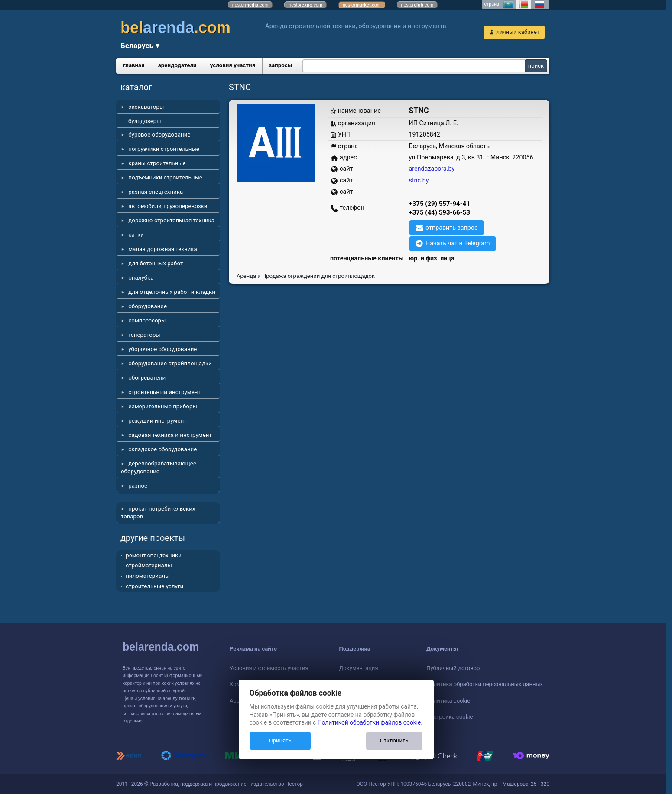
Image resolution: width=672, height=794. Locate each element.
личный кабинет (518, 32)
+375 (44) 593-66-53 (440, 212)
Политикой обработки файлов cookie (369, 722)
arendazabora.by (432, 169)
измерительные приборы (163, 406)
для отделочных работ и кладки (172, 292)
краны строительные (157, 163)
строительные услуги (154, 586)
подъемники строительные (165, 177)
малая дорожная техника (162, 249)
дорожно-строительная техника (171, 220)
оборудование (148, 306)
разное (138, 486)
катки (136, 235)
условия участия (233, 65)
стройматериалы (149, 565)
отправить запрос (452, 228)
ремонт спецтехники (154, 555)
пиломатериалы (148, 576)
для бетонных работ (156, 263)
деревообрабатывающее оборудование (159, 467)
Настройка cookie (450, 717)
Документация (359, 668)
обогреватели (147, 378)
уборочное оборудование (162, 349)
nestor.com (250, 5)
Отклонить (394, 740)
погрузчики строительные (164, 149)
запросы (281, 65)
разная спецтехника (156, 192)
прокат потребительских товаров (158, 513)
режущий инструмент (157, 421)
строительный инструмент (164, 392)
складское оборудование (162, 449)
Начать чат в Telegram (458, 243)
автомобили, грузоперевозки (168, 206)
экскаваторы (146, 107)
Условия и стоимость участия (269, 668)
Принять (280, 740)
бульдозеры (145, 121)
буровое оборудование (159, 135)
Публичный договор (453, 668)
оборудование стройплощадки (170, 363)
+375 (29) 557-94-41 (440, 204)
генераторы (144, 335)
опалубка (141, 278)
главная (134, 65)
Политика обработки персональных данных (485, 684)
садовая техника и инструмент (170, 435)
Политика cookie (448, 701)
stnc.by (419, 180)
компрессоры (147, 321)
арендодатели (177, 65)
